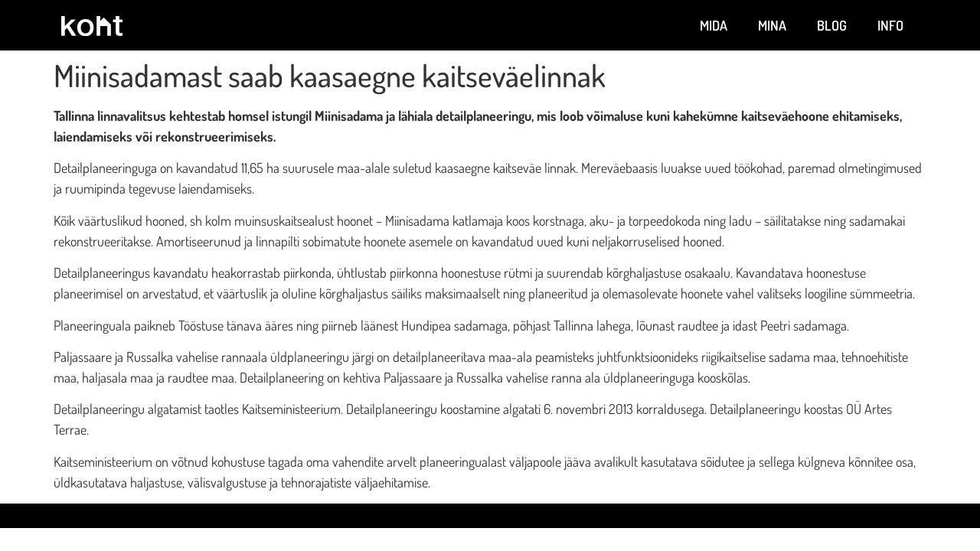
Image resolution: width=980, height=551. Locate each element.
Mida (714, 25)
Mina (772, 25)
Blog (832, 25)
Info (890, 25)
